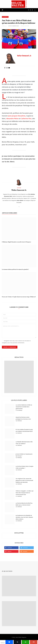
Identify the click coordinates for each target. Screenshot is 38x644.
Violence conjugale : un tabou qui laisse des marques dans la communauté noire (25, 494)
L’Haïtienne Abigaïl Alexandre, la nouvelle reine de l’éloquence (16, 242)
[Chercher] (35, 10)
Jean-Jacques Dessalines (17, 116)
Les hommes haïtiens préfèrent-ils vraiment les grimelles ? (15, 269)
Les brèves (5, 17)
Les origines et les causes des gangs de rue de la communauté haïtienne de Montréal (25, 481)
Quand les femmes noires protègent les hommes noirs (25, 419)
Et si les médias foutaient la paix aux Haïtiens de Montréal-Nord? (25, 431)
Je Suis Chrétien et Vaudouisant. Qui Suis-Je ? (25, 456)
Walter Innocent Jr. (19, 190)
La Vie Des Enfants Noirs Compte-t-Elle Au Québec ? (25, 468)
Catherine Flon (26, 119)
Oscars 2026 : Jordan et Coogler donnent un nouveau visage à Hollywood (19, 297)
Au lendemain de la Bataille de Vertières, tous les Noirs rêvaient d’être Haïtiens (25, 518)
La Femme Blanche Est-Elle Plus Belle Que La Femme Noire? (25, 505)
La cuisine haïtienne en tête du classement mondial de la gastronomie (25, 408)
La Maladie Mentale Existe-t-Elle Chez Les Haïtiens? (25, 444)
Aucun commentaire (14, 26)
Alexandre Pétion (12, 119)
